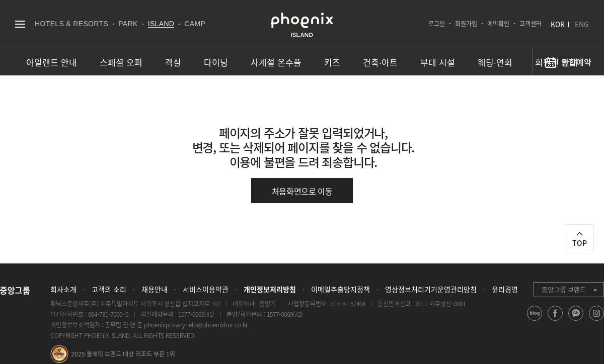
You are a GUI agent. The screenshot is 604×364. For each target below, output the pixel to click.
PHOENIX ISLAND (302, 25)
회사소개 (63, 289)
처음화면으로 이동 (302, 191)
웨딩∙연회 (495, 62)
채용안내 (155, 289)
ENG (582, 24)
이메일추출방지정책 (341, 289)
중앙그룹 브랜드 (564, 289)
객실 (173, 62)
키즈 (332, 62)
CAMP (195, 24)
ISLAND (161, 24)
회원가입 (466, 24)
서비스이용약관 (206, 289)
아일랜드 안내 (52, 62)
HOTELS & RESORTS (71, 24)
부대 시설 (438, 62)
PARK (128, 24)
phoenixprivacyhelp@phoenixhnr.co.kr (196, 325)
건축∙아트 (380, 62)
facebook (555, 321)
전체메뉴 (20, 24)
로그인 (437, 24)
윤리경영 (505, 289)
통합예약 (576, 62)
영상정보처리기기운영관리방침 (431, 289)
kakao (576, 321)
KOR (558, 24)
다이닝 (216, 62)
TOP (580, 243)
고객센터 (531, 24)
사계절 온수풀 (276, 62)
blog (535, 321)
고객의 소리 (109, 289)
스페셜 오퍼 (121, 62)
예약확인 (498, 24)
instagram (597, 321)
